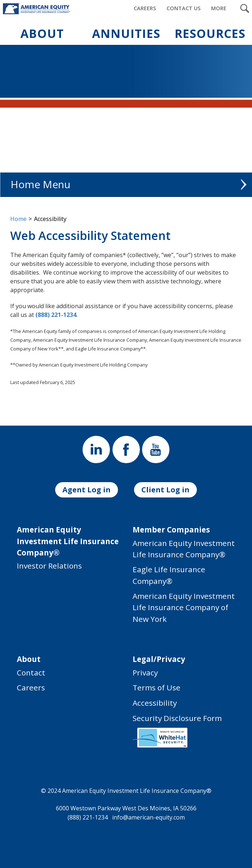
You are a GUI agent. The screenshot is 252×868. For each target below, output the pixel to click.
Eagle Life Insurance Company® (169, 575)
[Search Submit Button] (245, 8)
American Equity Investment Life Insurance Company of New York (184, 607)
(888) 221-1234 (56, 315)
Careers (31, 687)
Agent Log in (87, 490)
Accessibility (155, 703)
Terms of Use (156, 687)
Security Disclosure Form (177, 718)
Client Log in (165, 490)
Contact (31, 673)
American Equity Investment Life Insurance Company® (184, 549)
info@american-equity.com (148, 817)
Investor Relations (49, 566)
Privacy (145, 673)
